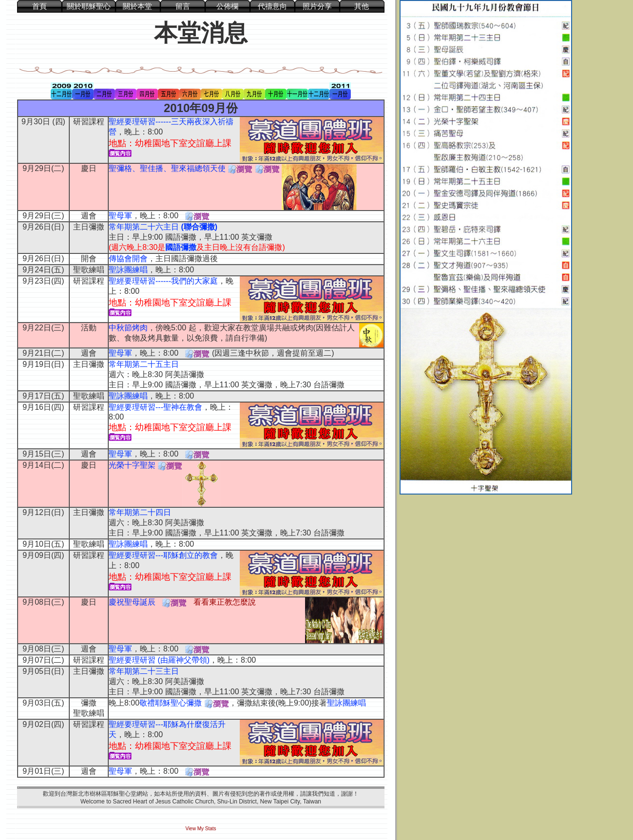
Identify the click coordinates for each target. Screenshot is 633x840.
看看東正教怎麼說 (225, 602)
